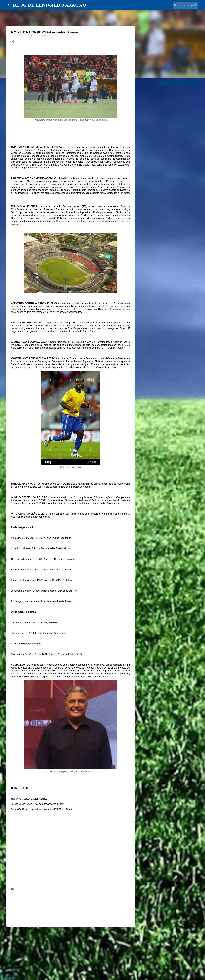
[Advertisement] (70, 952)
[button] (13, 42)
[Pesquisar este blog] (182, 5)
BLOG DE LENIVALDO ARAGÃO (50, 5)
